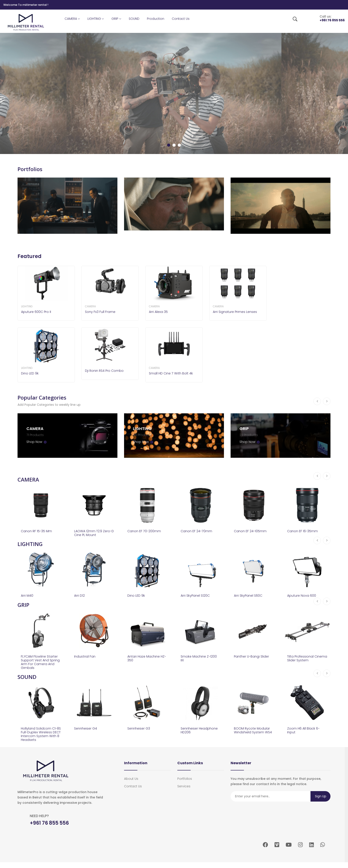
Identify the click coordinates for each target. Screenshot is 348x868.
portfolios (185, 784)
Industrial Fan (85, 658)
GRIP (116, 19)
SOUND (134, 19)
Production (156, 19)
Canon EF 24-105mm (251, 530)
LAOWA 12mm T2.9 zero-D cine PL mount (93, 532)
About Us (131, 784)
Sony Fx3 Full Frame (101, 312)
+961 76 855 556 (332, 20)
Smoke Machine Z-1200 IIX (200, 660)
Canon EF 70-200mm (145, 530)
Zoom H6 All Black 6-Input (304, 734)
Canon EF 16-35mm (304, 530)
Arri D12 (80, 596)
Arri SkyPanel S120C (197, 596)
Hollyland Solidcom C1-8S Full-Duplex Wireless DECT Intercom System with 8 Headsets (40, 739)
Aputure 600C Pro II (37, 312)
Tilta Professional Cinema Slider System (306, 660)
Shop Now (36, 441)
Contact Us (181, 19)
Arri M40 (28, 596)
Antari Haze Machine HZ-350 (145, 660)
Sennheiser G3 (140, 732)
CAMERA (72, 19)
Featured (30, 256)
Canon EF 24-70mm (198, 530)
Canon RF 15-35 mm (38, 530)
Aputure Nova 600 (303, 596)
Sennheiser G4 (87, 732)
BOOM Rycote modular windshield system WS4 (253, 736)
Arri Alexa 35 (159, 312)
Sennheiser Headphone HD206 (197, 734)
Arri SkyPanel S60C (249, 596)
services (184, 792)
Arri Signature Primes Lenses (236, 312)
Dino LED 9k (31, 373)
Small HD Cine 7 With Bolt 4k (172, 373)
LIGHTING (96, 19)
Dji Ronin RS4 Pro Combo (106, 371)
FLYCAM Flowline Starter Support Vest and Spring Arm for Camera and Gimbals (41, 664)
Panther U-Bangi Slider (253, 658)
